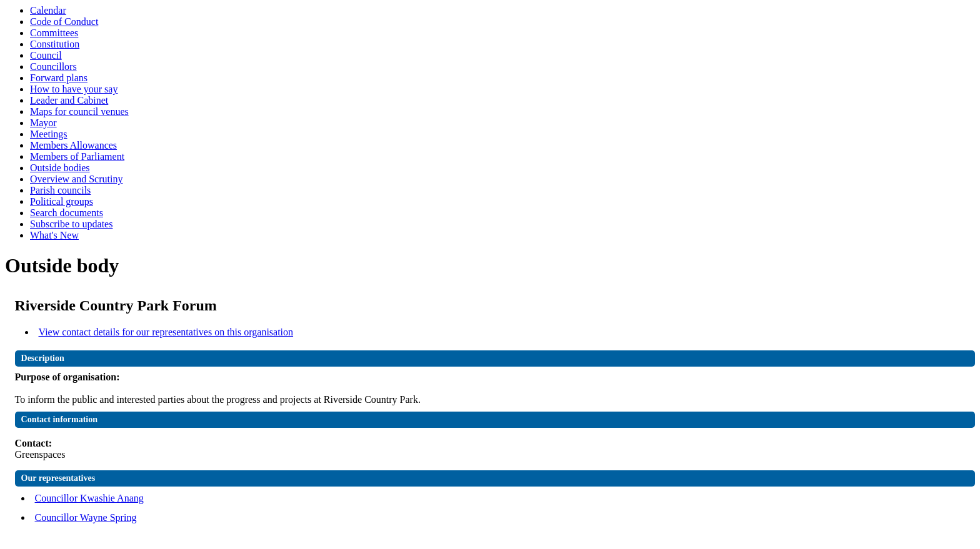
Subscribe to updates (71, 224)
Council (46, 55)
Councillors (53, 67)
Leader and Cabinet (69, 100)
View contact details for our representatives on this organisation (166, 332)
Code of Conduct (64, 22)
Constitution (55, 44)
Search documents (67, 213)
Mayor (43, 123)
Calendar (48, 10)
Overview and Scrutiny (76, 179)
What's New (54, 235)
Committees (54, 33)
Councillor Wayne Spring (86, 517)
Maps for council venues (79, 111)
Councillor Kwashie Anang (89, 498)
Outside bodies (60, 168)
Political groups (62, 201)
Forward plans (59, 78)
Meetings (49, 134)
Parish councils (60, 190)
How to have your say (74, 89)
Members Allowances (73, 145)
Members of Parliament (77, 156)
